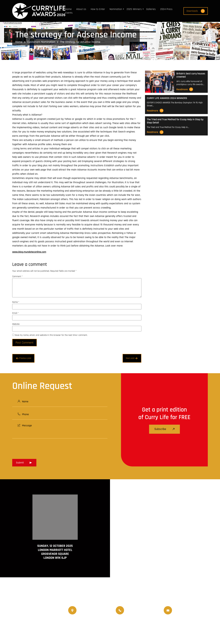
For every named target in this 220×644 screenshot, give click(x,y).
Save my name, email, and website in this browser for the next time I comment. (51, 335)
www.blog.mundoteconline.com (29, 252)
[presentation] (35, 448)
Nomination (116, 9)
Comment (17, 276)
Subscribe (164, 429)
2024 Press (166, 9)
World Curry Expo (127, 624)
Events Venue (171, 624)
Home (69, 9)
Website (16, 324)
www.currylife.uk (26, 623)
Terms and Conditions (155, 633)
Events (69, 13)
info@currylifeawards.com (188, 613)
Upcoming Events (150, 624)
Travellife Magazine (103, 624)
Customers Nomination (41, 42)
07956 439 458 (134, 613)
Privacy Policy (195, 633)
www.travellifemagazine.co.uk (33, 632)
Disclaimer (178, 633)
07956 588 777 (134, 608)
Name (16, 302)
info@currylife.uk (183, 608)
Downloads (196, 11)
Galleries (151, 9)
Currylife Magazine (79, 624)
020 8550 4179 (87, 610)
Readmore (185, 89)
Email (15, 313)
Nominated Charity (192, 624)
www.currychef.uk (27, 627)
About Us (81, 9)
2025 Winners (134, 9)
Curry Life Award (91, 633)
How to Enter (98, 9)
